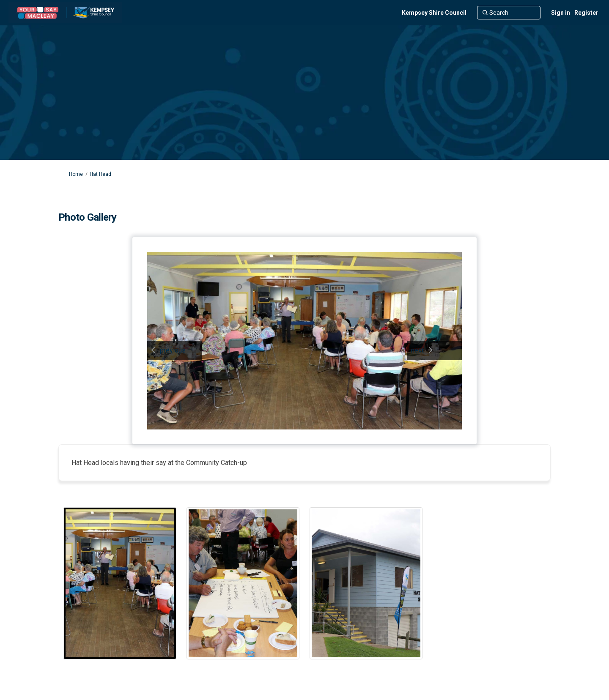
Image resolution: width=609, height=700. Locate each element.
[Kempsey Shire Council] (434, 13)
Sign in (561, 13)
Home (76, 174)
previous (173, 350)
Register (586, 13)
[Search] (509, 13)
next (417, 350)
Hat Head (100, 174)
